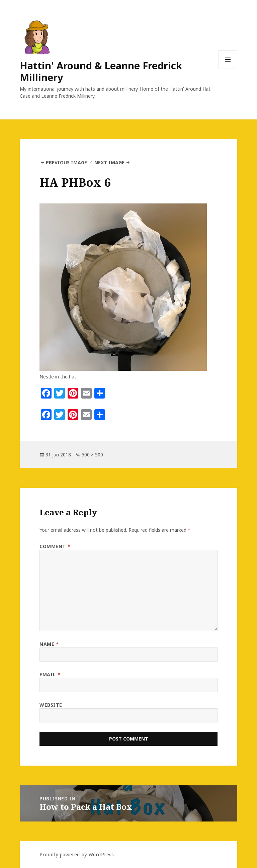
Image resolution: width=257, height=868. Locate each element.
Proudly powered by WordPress (77, 854)
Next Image (109, 162)
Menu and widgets (228, 69)
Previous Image (66, 162)
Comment (55, 546)
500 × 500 (92, 455)
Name (49, 644)
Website (51, 705)
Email (50, 674)
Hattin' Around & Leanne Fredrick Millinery (101, 71)
